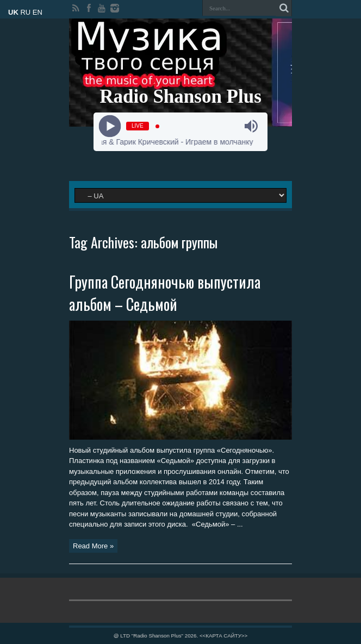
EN (38, 12)
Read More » (93, 546)
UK (13, 12)
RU (25, 12)
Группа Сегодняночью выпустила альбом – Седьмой (165, 293)
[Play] (110, 126)
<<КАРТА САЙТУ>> (223, 636)
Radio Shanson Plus (180, 96)
